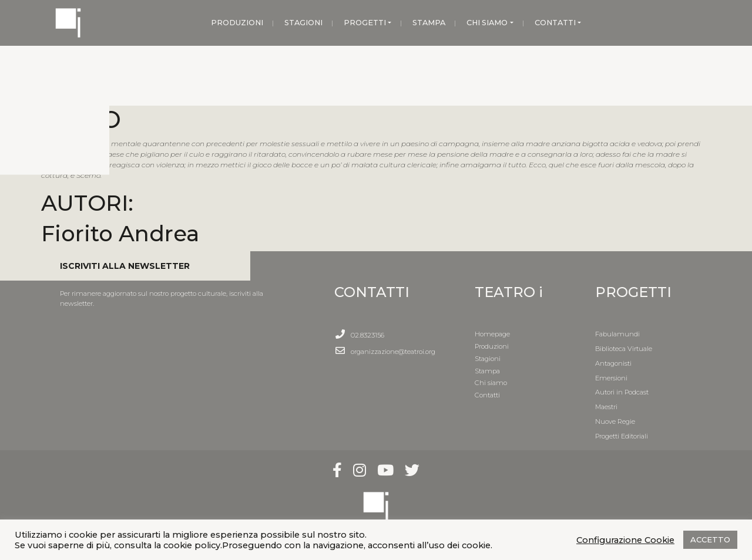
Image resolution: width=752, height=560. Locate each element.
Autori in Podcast (622, 392)
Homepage (492, 334)
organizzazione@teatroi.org (393, 352)
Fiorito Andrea (120, 233)
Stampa (487, 371)
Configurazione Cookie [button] (625, 540)
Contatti (487, 395)
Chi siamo (491, 383)
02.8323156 (367, 335)
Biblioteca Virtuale (624, 349)
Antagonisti (613, 363)
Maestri (606, 407)
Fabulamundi (617, 334)
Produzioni (492, 346)
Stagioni (488, 359)
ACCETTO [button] (710, 539)
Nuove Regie (615, 421)
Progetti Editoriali (622, 436)
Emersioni (611, 378)
